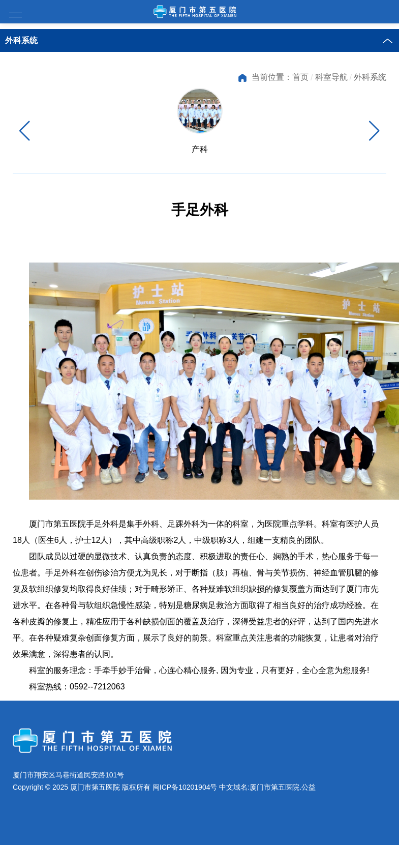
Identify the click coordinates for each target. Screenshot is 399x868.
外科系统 (370, 77)
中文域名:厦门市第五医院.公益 (267, 812)
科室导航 (331, 77)
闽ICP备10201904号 (185, 812)
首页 (300, 77)
